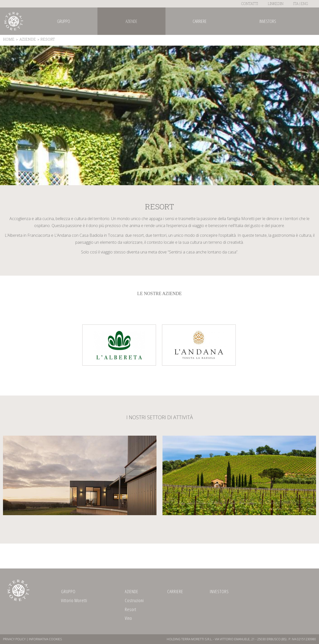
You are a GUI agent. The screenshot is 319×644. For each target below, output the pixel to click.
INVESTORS (219, 591)
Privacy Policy (14, 639)
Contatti (249, 4)
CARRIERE (175, 591)
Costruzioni (134, 600)
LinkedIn (276, 4)
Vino (128, 618)
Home (9, 39)
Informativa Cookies (45, 639)
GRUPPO (68, 591)
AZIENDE (28, 39)
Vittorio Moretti (74, 600)
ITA (296, 4)
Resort (131, 609)
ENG (304, 4)
